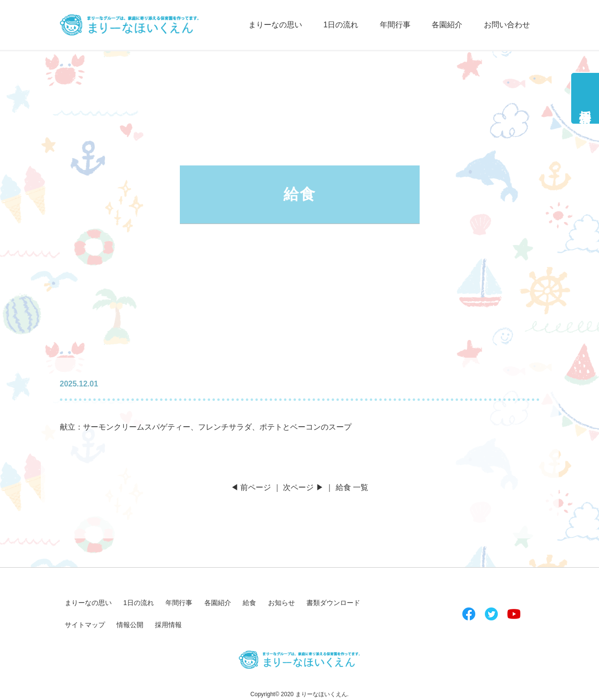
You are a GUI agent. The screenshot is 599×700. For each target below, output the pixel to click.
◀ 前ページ (251, 487)
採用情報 (585, 104)
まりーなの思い (275, 25)
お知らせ (282, 603)
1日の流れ (341, 25)
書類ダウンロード (333, 603)
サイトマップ (85, 625)
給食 (249, 603)
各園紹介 (447, 25)
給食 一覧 (352, 487)
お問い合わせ (507, 25)
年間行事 (395, 25)
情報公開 (130, 625)
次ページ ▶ (303, 487)
